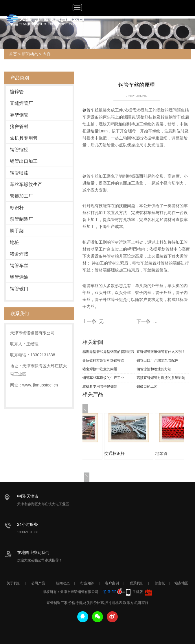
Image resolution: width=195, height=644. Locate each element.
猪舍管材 (19, 126)
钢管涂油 (19, 277)
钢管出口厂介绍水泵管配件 (157, 360)
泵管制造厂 (21, 219)
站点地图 (181, 583)
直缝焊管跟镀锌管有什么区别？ (161, 352)
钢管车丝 (19, 266)
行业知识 (87, 583)
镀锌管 (17, 92)
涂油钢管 (96, 453)
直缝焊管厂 (21, 103)
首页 (13, 54)
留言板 (160, 583)
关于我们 (14, 583)
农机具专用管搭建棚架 (100, 386)
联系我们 (137, 583)
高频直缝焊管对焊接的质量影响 (161, 378)
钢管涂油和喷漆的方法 (154, 369)
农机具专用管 (24, 138)
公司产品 (38, 583)
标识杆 (17, 208)
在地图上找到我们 (33, 552)
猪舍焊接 (19, 254)
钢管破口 (19, 289)
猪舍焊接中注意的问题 (100, 369)
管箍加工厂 (21, 196)
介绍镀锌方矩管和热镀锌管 (103, 360)
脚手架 (17, 231)
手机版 (138, 592)
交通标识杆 (149, 453)
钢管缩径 (19, 150)
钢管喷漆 (19, 173)
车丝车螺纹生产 (26, 184)
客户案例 (112, 583)
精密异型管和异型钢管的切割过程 (108, 352)
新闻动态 (30, 54)
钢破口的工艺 (147, 386)
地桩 (14, 242)
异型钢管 (19, 115)
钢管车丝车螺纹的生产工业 (103, 378)
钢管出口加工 (24, 161)
